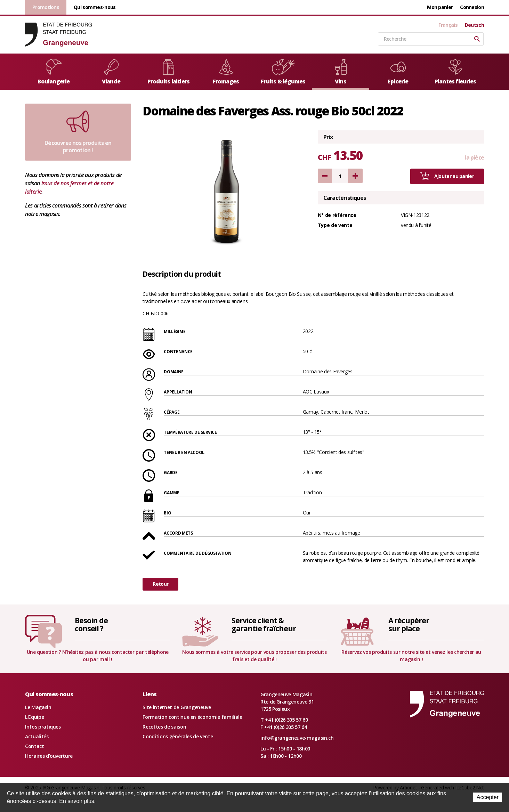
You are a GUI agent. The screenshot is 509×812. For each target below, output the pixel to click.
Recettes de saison (164, 727)
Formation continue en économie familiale (192, 717)
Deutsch (474, 25)
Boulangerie (54, 72)
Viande (111, 72)
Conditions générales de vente (178, 736)
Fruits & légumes (283, 72)
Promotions (46, 7)
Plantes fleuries (455, 72)
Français (448, 25)
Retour (160, 584)
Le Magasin (38, 707)
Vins (341, 72)
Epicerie (398, 72)
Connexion (472, 7)
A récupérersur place (409, 624)
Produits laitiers (168, 72)
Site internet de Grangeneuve (177, 707)
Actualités (37, 736)
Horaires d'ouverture (49, 756)
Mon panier (440, 7)
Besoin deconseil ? (91, 624)
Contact (35, 746)
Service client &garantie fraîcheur (264, 624)
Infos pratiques (43, 727)
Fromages (226, 72)
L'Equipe (34, 717)
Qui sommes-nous (95, 7)
